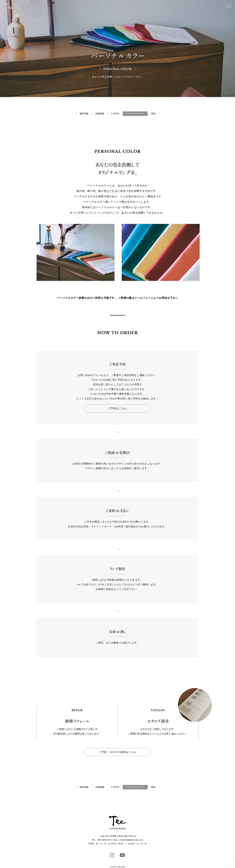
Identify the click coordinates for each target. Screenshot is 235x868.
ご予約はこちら (118, 409)
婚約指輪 (77, 114)
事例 (160, 114)
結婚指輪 (96, 114)
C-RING (115, 114)
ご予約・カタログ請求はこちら (118, 753)
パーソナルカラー (139, 114)
